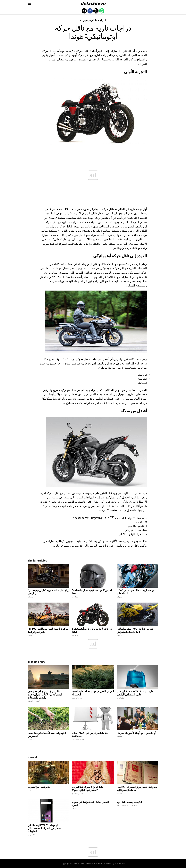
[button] (29, 4)
